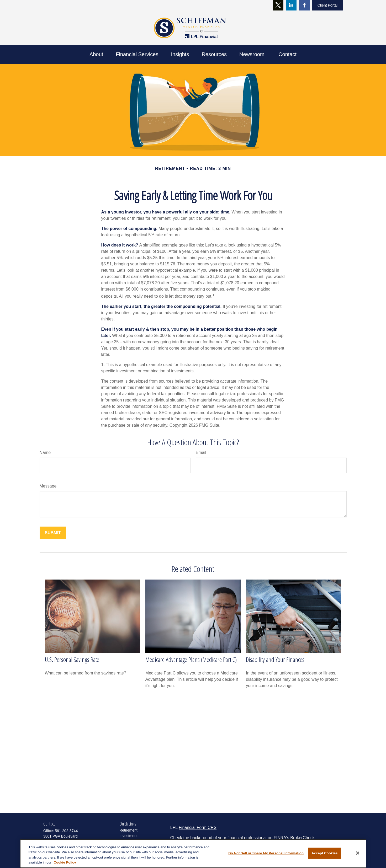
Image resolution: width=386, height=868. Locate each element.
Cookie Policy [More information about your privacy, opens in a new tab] (65, 862)
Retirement (128, 830)
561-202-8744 (66, 831)
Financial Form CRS (198, 827)
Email (201, 452)
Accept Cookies (324, 853)
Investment (128, 836)
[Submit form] (53, 533)
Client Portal (327, 5)
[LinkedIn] (291, 5)
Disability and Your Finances (275, 659)
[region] (193, 854)
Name (45, 452)
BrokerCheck (302, 838)
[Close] (358, 853)
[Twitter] (278, 5)
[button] (96, 54)
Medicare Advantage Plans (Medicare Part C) (191, 659)
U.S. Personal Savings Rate (72, 659)
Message (48, 486)
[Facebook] (304, 5)
